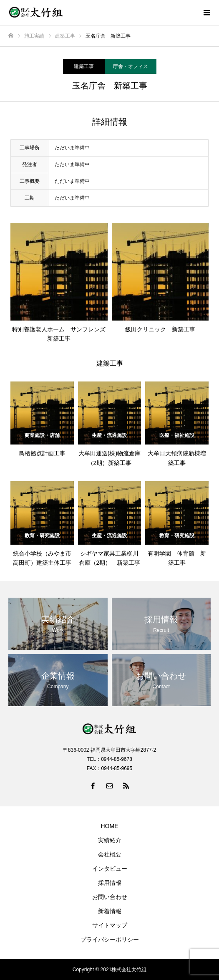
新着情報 (110, 911)
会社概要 (110, 854)
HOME (110, 826)
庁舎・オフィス (131, 66)
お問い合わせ (110, 897)
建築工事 (84, 66)
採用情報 (110, 883)
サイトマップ (110, 925)
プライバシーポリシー (110, 940)
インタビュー (110, 869)
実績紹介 (110, 840)
